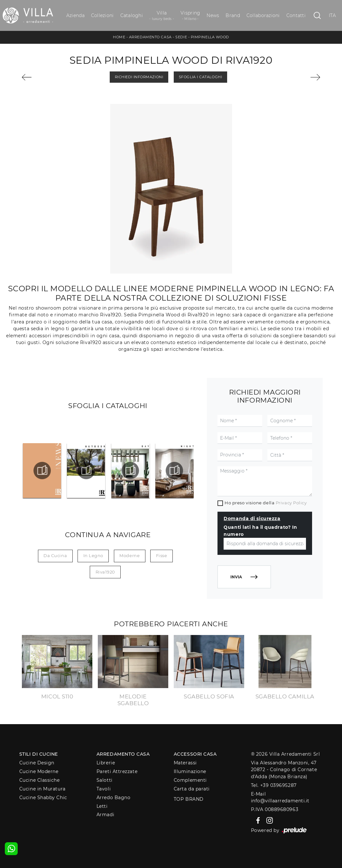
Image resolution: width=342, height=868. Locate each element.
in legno (93, 555)
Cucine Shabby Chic (43, 798)
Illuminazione (190, 771)
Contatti (296, 15)
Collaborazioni (263, 15)
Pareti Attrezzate (117, 771)
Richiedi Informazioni (139, 77)
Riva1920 (105, 572)
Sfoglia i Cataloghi (200, 77)
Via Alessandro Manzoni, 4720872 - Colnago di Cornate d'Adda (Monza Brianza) (284, 770)
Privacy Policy (291, 503)
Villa (162, 16)
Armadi (105, 815)
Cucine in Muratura (42, 789)
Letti (102, 806)
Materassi (185, 763)
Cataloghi (132, 15)
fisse (162, 555)
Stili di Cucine (39, 754)
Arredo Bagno (114, 798)
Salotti (105, 780)
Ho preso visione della (266, 503)
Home (119, 37)
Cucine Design (37, 763)
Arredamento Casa (150, 37)
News (213, 15)
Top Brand (189, 799)
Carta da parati (192, 789)
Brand (233, 15)
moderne (129, 555)
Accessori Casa (195, 754)
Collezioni (102, 15)
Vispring (190, 16)
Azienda (75, 15)
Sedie (181, 37)
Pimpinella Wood (210, 37)
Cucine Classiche (40, 780)
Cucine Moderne (39, 771)
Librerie (106, 763)
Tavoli (104, 789)
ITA (333, 15)
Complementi (190, 780)
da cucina (55, 555)
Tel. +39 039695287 (274, 785)
